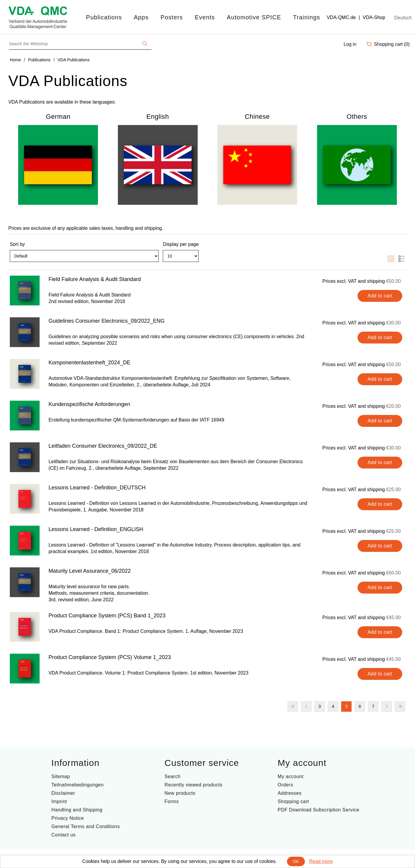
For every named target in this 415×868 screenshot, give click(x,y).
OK (296, 861)
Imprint (59, 801)
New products (180, 793)
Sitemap (61, 776)
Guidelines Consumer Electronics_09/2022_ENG (107, 321)
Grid (391, 259)
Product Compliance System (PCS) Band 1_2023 (107, 616)
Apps (141, 17)
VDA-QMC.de (341, 17)
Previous (306, 707)
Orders (285, 785)
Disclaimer (63, 793)
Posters (172, 17)
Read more (321, 861)
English (158, 117)
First (293, 707)
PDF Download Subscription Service (319, 810)
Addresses (290, 793)
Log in (350, 44)
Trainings (306, 17)
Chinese (257, 117)
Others (357, 117)
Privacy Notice (68, 818)
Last (400, 707)
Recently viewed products (194, 785)
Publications (104, 17)
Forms (172, 801)
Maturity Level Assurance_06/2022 (90, 571)
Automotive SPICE (254, 17)
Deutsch (403, 18)
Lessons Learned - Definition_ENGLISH (96, 529)
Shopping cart (293, 801)
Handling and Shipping (77, 810)
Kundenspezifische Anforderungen (89, 404)
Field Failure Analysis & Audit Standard (95, 279)
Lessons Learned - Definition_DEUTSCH (97, 488)
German (58, 117)
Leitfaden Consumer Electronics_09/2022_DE (103, 446)
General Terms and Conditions (86, 826)
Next (387, 707)
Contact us (64, 835)
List (402, 259)
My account (291, 776)
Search (173, 776)
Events (205, 17)
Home (15, 60)
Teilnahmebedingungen (78, 785)
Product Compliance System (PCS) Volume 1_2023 (110, 657)
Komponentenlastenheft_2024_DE (89, 363)
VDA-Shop (374, 17)
